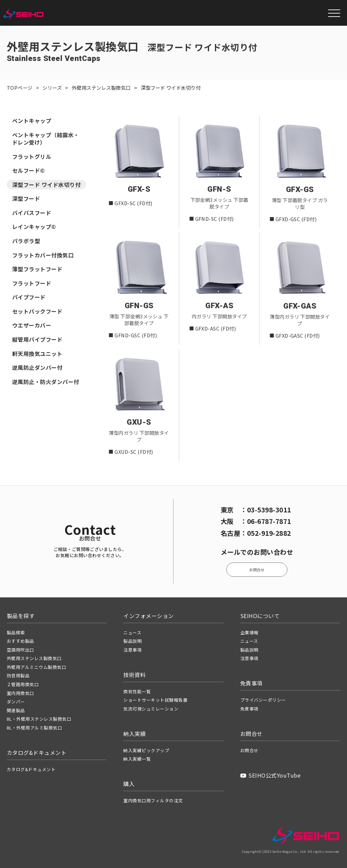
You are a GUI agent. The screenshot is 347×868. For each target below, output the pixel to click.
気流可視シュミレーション (151, 709)
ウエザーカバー (32, 326)
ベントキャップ (32, 122)
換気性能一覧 (137, 691)
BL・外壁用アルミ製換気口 (34, 728)
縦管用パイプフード (37, 340)
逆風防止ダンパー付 (37, 369)
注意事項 (132, 650)
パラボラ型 (26, 242)
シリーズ (52, 88)
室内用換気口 (21, 693)
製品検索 (16, 632)
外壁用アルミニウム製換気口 (36, 667)
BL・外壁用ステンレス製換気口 (39, 719)
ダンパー (16, 702)
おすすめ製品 (21, 641)
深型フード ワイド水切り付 (46, 186)
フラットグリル (32, 157)
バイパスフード (32, 214)
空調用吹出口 (21, 650)
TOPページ (20, 88)
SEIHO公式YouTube (270, 775)
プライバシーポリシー (263, 700)
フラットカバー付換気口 (43, 256)
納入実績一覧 (137, 759)
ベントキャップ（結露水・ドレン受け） (46, 140)
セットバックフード (37, 312)
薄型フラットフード (37, 270)
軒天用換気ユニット (37, 355)
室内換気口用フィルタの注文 (153, 800)
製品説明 (132, 641)
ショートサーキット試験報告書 (155, 700)
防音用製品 (18, 675)
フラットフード (32, 284)
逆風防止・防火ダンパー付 (46, 383)
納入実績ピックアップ (146, 750)
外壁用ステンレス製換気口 (101, 88)
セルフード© (29, 172)
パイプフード (29, 298)
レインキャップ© (34, 228)
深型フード (26, 200)
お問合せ (257, 570)
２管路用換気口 (23, 684)
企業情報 (249, 632)
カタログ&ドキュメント (31, 769)
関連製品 (16, 710)
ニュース (132, 632)
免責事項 (249, 709)
